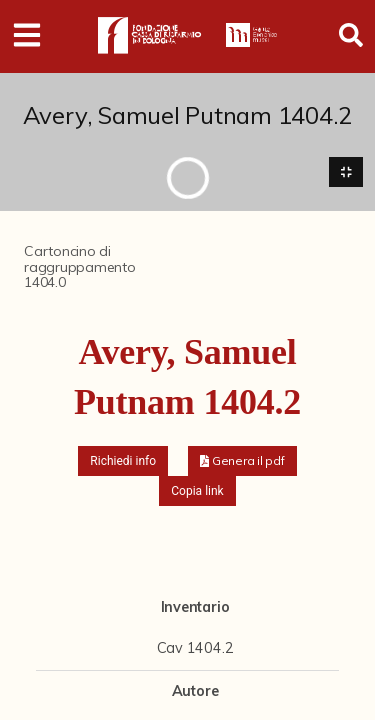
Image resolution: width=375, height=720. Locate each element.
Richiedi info (123, 461)
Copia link (197, 491)
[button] (242, 461)
